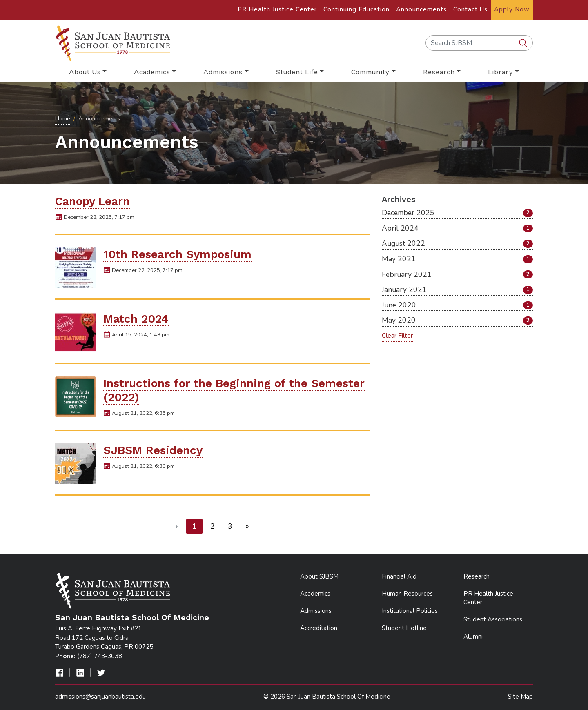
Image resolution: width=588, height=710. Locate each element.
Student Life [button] (297, 72)
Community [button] (370, 72)
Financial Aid (399, 576)
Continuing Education (356, 9)
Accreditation (319, 628)
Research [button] (439, 72)
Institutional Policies (410, 611)
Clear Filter (397, 336)
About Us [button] (85, 72)
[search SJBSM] (524, 43)
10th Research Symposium (177, 254)
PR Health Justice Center (277, 9)
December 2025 (457, 213)
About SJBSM (319, 576)
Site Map (520, 697)
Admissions (316, 611)
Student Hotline (404, 628)
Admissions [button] (223, 72)
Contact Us (470, 9)
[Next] (248, 526)
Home (63, 119)
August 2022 (457, 243)
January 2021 (457, 289)
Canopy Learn (92, 201)
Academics (315, 594)
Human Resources (407, 594)
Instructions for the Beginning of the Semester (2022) (234, 390)
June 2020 (457, 305)
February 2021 (457, 274)
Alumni (473, 637)
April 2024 (457, 228)
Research (477, 576)
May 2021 (457, 259)
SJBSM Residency (153, 450)
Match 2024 (136, 319)
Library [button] (501, 72)
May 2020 (457, 320)
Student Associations (493, 619)
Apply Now (512, 9)
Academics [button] (152, 72)
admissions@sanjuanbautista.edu (100, 697)
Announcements (421, 9)
